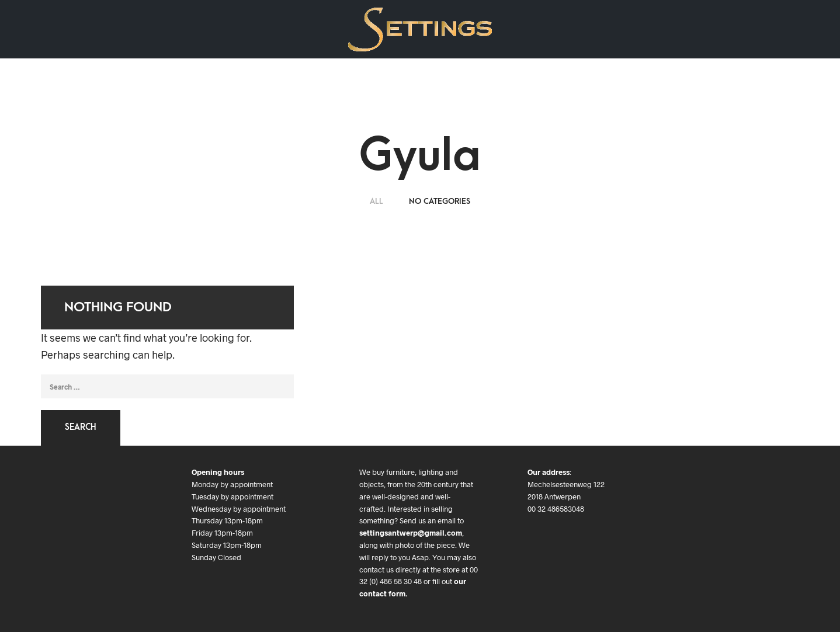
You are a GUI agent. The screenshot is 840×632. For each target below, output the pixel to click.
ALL (378, 201)
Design (35, 29)
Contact (252, 29)
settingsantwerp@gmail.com (411, 533)
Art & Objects (146, 29)
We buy (204, 29)
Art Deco (85, 29)
